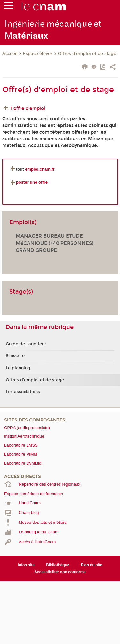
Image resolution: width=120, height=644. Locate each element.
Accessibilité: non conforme (60, 572)
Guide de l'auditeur (26, 344)
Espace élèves (38, 54)
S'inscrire (15, 356)
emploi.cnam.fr (40, 169)
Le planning (18, 368)
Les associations (23, 392)
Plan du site (91, 565)
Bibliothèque (58, 565)
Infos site (26, 565)
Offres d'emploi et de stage (87, 54)
